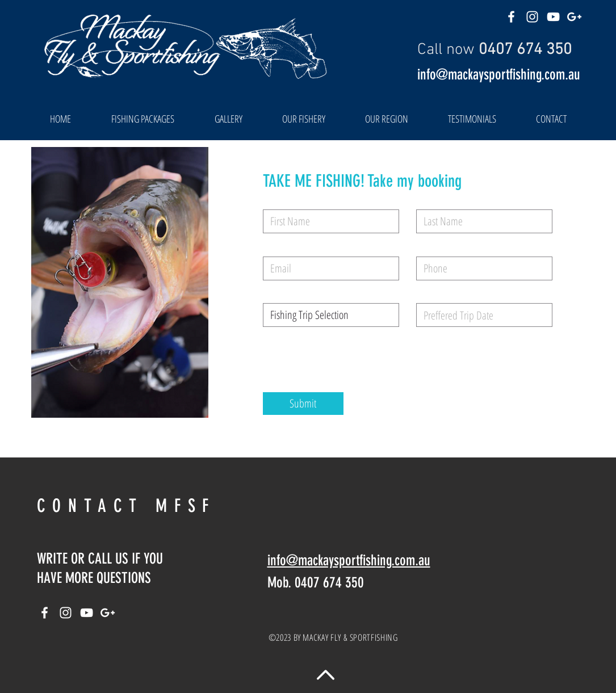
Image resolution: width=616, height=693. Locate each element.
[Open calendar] (536, 315)
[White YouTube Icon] (553, 17)
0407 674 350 (525, 50)
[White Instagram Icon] (532, 17)
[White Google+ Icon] (574, 17)
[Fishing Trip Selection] (331, 315)
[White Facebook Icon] (511, 17)
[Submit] (303, 404)
